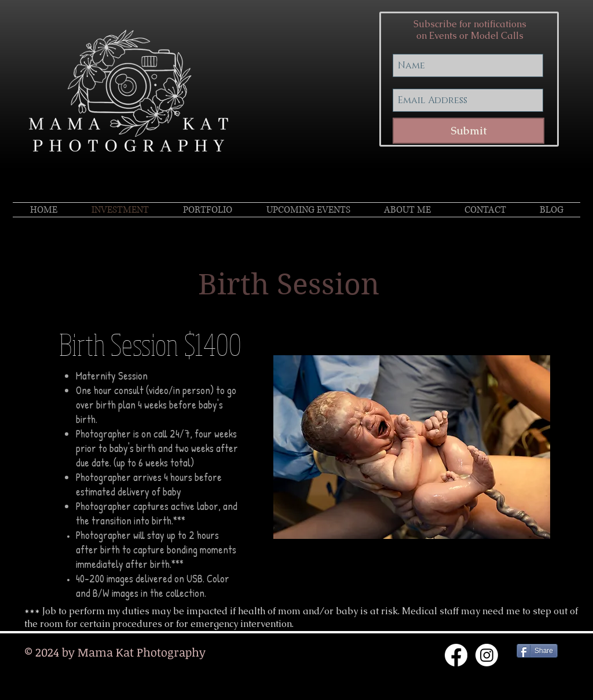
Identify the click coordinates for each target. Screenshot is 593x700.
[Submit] (468, 131)
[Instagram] (487, 655)
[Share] (537, 651)
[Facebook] (456, 655)
